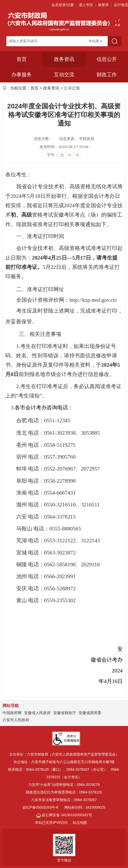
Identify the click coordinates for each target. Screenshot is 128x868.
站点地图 (80, 823)
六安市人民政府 (16, 720)
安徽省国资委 (90, 713)
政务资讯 (64, 59)
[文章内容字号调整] (64, 155)
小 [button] (77, 155)
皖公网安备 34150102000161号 (64, 815)
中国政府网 (12, 713)
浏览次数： (43, 139)
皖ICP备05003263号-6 (41, 807)
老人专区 (86, 5)
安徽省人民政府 (37, 713)
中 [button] (70, 155)
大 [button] (62, 155)
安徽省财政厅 (65, 713)
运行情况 (121, 5)
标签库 (103, 5)
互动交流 (64, 75)
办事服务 (22, 75)
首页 (22, 59)
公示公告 (72, 88)
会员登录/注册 (63, 5)
